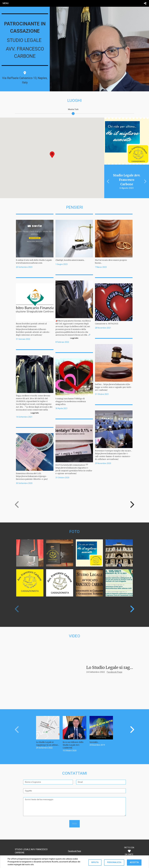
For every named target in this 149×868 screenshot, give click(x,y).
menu (6, 3)
